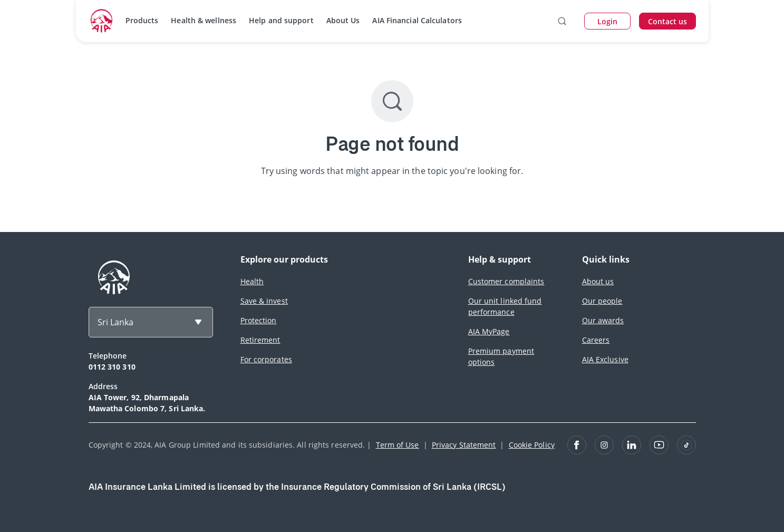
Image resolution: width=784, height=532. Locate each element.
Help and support (281, 20)
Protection (259, 320)
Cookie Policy (532, 445)
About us (598, 281)
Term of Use (398, 445)
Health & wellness (204, 20)
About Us (343, 20)
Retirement (260, 340)
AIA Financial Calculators (417, 20)
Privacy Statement (464, 445)
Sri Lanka (115, 322)
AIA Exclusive (605, 359)
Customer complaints (506, 281)
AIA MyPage (489, 331)
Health (252, 281)
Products (142, 20)
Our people (602, 301)
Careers (596, 340)
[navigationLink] (102, 21)
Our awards (603, 320)
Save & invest (264, 301)
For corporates (266, 359)
